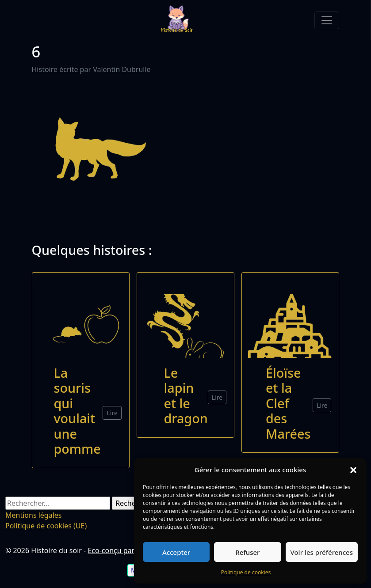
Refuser (247, 552)
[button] (353, 470)
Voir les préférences (322, 552)
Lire (112, 413)
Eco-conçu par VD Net (123, 550)
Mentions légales (34, 515)
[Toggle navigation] (327, 20)
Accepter (176, 552)
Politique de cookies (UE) (46, 526)
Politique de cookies (246, 572)
